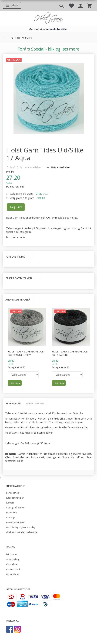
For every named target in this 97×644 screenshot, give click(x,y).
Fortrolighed (13, 493)
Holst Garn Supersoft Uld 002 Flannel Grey (26, 353)
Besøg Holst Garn (15, 522)
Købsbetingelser (15, 498)
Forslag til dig (15, 257)
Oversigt (11, 518)
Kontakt (10, 503)
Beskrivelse (13, 403)
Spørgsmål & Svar (16, 508)
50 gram (29, 194)
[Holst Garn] (48, 18)
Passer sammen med (19, 278)
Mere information (16, 237)
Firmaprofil (12, 513)
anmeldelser (33, 167)
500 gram (27, 198)
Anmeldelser (35, 403)
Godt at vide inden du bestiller (22, 532)
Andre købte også (18, 300)
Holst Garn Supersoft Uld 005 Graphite (70, 353)
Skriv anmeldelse (60, 167)
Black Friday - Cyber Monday (21, 527)
